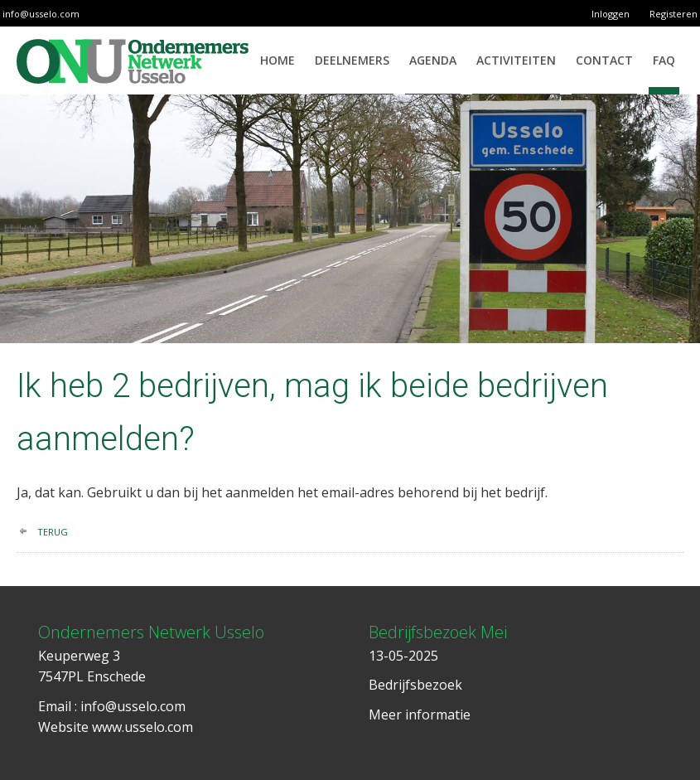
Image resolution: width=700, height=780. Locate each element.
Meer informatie (420, 715)
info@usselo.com (41, 14)
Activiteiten (516, 60)
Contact (604, 60)
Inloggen (611, 14)
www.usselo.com (142, 727)
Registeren (673, 14)
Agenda (433, 60)
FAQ (664, 60)
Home (278, 60)
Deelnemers (352, 60)
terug (53, 532)
